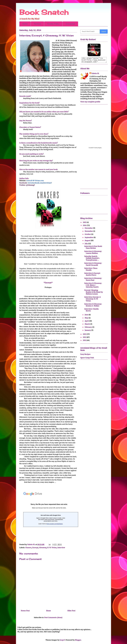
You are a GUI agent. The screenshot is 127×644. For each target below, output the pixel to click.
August (88, 240)
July (86, 244)
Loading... (49, 515)
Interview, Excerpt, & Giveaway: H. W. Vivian (93, 299)
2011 (85, 340)
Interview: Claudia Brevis (91, 310)
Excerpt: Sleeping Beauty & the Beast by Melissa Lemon (94, 292)
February (88, 327)
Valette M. (95, 73)
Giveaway (43, 548)
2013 (85, 334)
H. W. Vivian (52, 548)
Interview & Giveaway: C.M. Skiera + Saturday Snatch (93, 285)
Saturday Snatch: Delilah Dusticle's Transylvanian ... (92, 258)
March (87, 324)
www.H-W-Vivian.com (35, 181)
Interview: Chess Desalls (91, 269)
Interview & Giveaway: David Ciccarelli (93, 264)
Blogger (78, 640)
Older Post (71, 611)
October (88, 234)
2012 (85, 337)
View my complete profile (90, 102)
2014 (85, 225)
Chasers (28, 548)
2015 (85, 222)
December (89, 228)
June (87, 315)
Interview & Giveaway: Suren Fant (93, 279)
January (88, 330)
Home (25, 24)
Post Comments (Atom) (53, 617)
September (89, 237)
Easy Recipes (85, 354)
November (89, 231)
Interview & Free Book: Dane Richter (93, 247)
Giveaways (70, 24)
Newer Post (25, 611)
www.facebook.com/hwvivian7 (40, 183)
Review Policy (53, 24)
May (87, 318)
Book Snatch (44, 12)
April (87, 321)
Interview (61, 548)
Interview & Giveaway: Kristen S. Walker (93, 305)
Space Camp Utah (87, 358)
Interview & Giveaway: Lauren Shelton (93, 252)
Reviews (37, 24)
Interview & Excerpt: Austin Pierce (92, 274)
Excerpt (35, 548)
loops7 (62, 640)
